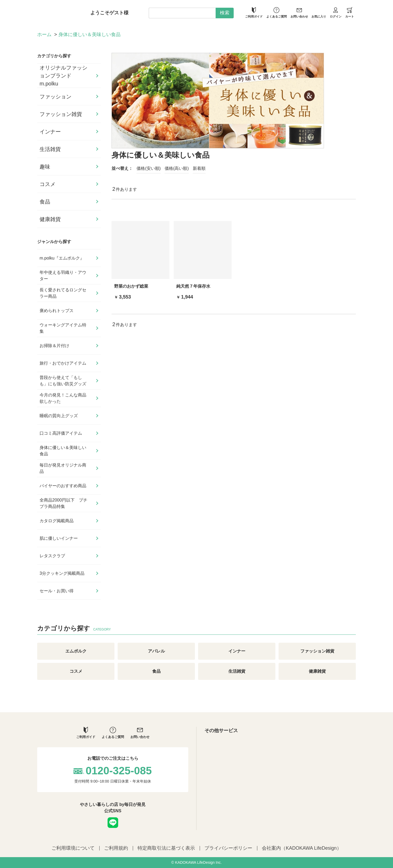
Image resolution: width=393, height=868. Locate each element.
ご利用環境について (73, 848)
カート (350, 13)
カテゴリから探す (54, 56)
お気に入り (319, 13)
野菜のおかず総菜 (131, 286)
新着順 (199, 168)
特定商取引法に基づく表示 (166, 848)
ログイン (336, 13)
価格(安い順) (149, 168)
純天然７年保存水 (193, 286)
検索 (225, 13)
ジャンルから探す (54, 242)
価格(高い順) (177, 168)
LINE (113, 823)
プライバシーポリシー (228, 848)
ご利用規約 (116, 848)
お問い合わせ (299, 13)
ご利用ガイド (254, 13)
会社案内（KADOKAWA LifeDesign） (302, 848)
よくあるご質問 (277, 13)
